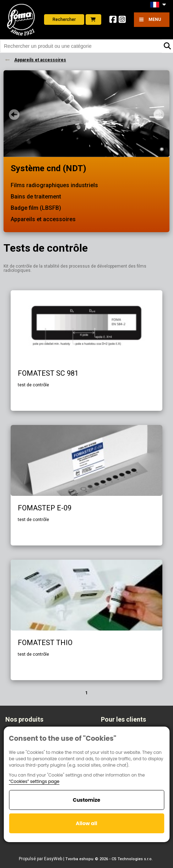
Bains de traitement (36, 197)
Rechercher (64, 19)
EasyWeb (53, 859)
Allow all (86, 823)
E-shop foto (93, 19)
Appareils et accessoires (43, 219)
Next (159, 114)
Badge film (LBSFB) (36, 208)
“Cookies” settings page (34, 781)
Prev (14, 114)
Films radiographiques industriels (54, 185)
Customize (86, 800)
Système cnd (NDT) (48, 168)
